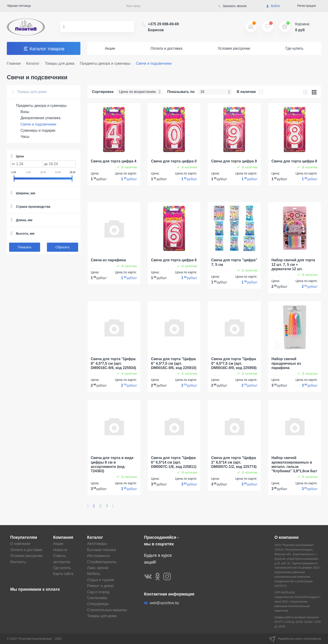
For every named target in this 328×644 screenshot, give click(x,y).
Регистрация (307, 6)
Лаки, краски (98, 568)
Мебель (94, 574)
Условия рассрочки (234, 48)
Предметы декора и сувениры (41, 106)
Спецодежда (98, 604)
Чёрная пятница (19, 6)
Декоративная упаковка (40, 118)
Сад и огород (98, 592)
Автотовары (97, 544)
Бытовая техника (102, 550)
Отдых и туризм (101, 580)
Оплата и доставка (167, 48)
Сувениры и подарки (38, 130)
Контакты (18, 562)
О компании (20, 544)
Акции (110, 48)
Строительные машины (107, 610)
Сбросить (62, 247)
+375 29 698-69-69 (164, 27)
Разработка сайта (295, 639)
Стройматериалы (102, 562)
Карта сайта (63, 574)
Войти (273, 6)
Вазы (25, 112)
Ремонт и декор (100, 586)
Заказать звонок (232, 6)
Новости (60, 550)
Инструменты (99, 556)
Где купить (294, 48)
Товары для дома (30, 92)
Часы (25, 137)
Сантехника (97, 598)
